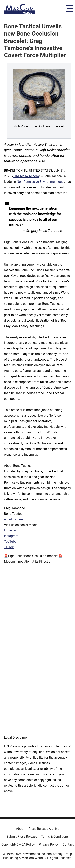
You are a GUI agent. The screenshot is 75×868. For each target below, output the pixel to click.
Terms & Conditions (55, 837)
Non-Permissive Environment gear (40, 182)
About (20, 829)
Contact (68, 845)
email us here (13, 519)
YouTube (10, 542)
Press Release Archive (44, 829)
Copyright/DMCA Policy (18, 845)
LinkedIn (10, 530)
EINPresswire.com (26, 176)
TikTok (9, 547)
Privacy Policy (49, 845)
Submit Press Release (22, 837)
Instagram (11, 536)
